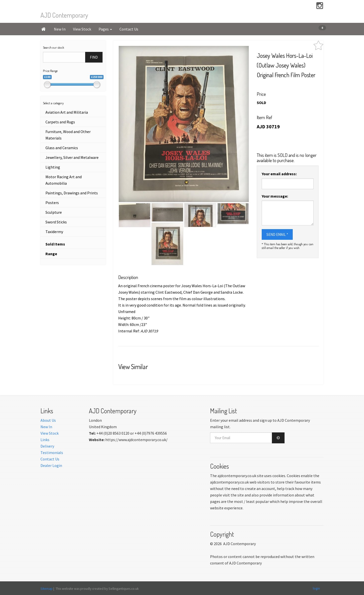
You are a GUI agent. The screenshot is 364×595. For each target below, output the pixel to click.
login (316, 588)
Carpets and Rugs (60, 122)
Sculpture (54, 212)
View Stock (82, 29)
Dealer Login (51, 465)
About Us (48, 420)
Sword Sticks (56, 222)
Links (45, 440)
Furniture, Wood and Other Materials (68, 135)
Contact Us (129, 29)
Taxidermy (54, 232)
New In (60, 29)
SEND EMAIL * (277, 234)
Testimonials (52, 453)
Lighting (53, 167)
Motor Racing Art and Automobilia (64, 180)
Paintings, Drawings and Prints (72, 193)
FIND (94, 57)
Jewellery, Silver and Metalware (72, 157)
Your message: (275, 196)
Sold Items (55, 244)
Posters (52, 203)
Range (51, 254)
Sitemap (47, 589)
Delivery (47, 446)
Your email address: (279, 174)
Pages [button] (105, 29)
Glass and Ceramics (62, 148)
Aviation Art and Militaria (67, 112)
